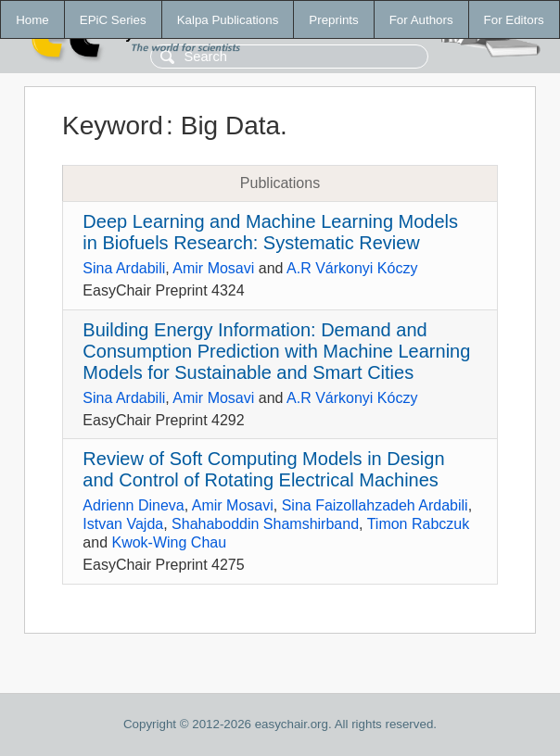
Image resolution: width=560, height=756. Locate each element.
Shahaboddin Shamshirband (265, 524)
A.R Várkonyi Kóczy (352, 268)
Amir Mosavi (213, 268)
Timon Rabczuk (419, 524)
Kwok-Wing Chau (169, 542)
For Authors (421, 20)
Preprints (333, 20)
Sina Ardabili (124, 268)
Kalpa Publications (228, 20)
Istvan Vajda (123, 524)
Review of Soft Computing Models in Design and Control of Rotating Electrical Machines (263, 469)
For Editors (514, 20)
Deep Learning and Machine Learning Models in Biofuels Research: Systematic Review (270, 232)
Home (32, 20)
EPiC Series (113, 20)
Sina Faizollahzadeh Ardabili (375, 505)
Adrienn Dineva (133, 505)
